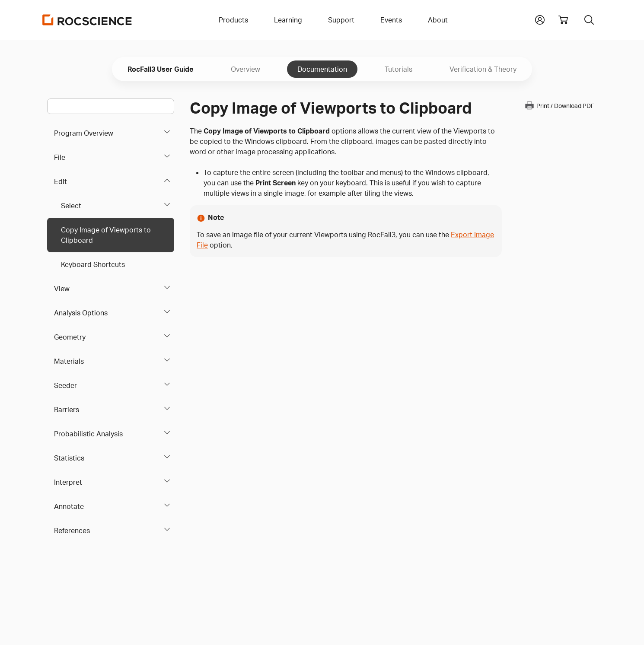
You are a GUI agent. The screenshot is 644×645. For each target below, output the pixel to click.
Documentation (322, 69)
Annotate (69, 506)
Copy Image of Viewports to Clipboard (106, 235)
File (60, 157)
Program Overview (84, 133)
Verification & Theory (483, 69)
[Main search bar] (111, 106)
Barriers (67, 410)
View (62, 289)
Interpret (68, 482)
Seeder (65, 385)
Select (71, 206)
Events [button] (391, 20)
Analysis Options (81, 313)
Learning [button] (288, 20)
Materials (69, 361)
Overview (245, 69)
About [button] (438, 20)
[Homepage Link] (87, 20)
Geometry (70, 337)
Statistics (69, 458)
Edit (61, 181)
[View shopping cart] (563, 20)
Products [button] (233, 20)
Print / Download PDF (559, 105)
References (72, 531)
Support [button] (341, 20)
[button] (540, 19)
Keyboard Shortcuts (93, 264)
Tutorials (399, 69)
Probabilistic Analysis (88, 434)
